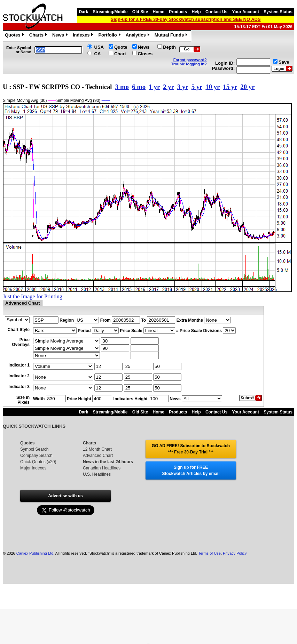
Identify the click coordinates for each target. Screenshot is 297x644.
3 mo (122, 87)
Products (178, 12)
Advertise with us (65, 496)
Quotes (15, 36)
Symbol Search (34, 449)
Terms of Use (209, 553)
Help (196, 12)
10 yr (213, 87)
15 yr (230, 87)
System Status (278, 12)
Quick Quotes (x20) (38, 462)
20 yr (247, 87)
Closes (145, 54)
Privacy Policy (235, 553)
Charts (39, 36)
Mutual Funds (172, 36)
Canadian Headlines (102, 468)
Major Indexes (33, 468)
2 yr (168, 87)
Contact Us (216, 12)
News (61, 36)
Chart (120, 54)
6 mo (139, 87)
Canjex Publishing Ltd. (35, 553)
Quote (121, 47)
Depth (169, 47)
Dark (83, 12)
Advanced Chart (98, 456)
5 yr (197, 87)
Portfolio (110, 36)
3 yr (183, 87)
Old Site (140, 12)
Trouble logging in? (189, 64)
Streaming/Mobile (110, 12)
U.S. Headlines (97, 474)
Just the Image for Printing (33, 296)
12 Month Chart (97, 449)
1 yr (154, 87)
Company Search (36, 456)
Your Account (246, 12)
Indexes (84, 36)
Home (159, 12)
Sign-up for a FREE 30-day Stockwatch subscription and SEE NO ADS (186, 19)
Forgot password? (190, 60)
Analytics (138, 36)
